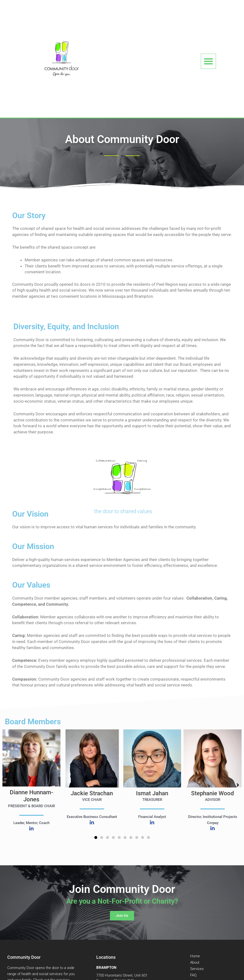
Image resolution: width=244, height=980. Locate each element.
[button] (208, 61)
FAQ (193, 975)
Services (197, 969)
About (195, 962)
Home (195, 956)
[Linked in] (31, 829)
